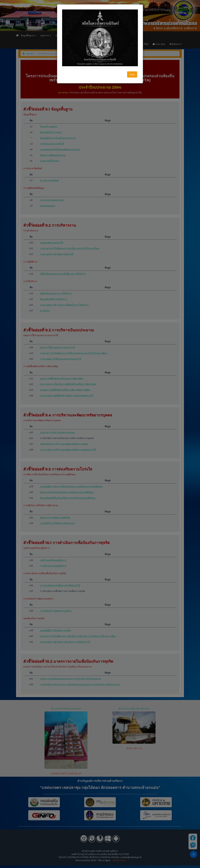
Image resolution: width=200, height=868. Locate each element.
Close (132, 74)
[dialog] (100, 434)
